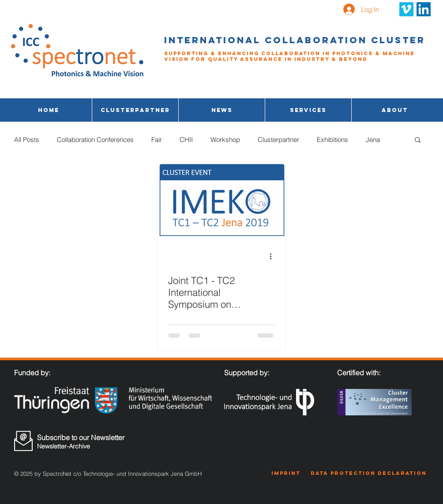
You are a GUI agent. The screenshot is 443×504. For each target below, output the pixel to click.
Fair (157, 140)
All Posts (27, 140)
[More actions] (274, 256)
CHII (186, 140)
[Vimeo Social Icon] (406, 9)
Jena (373, 140)
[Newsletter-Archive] (83, 447)
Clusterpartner (278, 140)
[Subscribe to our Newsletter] (84, 437)
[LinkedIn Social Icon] (424, 9)
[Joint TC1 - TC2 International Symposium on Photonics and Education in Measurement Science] (221, 200)
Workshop (225, 140)
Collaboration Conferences (95, 140)
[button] (308, 110)
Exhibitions (332, 140)
